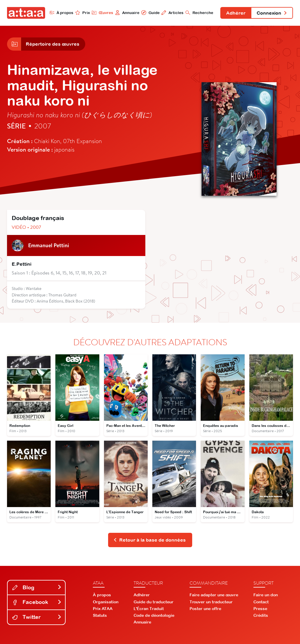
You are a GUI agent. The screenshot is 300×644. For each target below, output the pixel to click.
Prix (83, 13)
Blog (37, 587)
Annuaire (127, 13)
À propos (61, 13)
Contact (261, 602)
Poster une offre (205, 609)
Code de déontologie (154, 615)
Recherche (199, 13)
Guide (150, 13)
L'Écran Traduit (149, 609)
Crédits (261, 615)
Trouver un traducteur (211, 602)
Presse (260, 609)
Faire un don (266, 595)
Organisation (106, 602)
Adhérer (236, 13)
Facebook (37, 602)
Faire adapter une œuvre (214, 595)
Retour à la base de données (150, 540)
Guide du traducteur (154, 602)
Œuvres (102, 13)
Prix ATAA (103, 609)
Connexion (272, 13)
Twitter (37, 617)
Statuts (100, 615)
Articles (172, 13)
